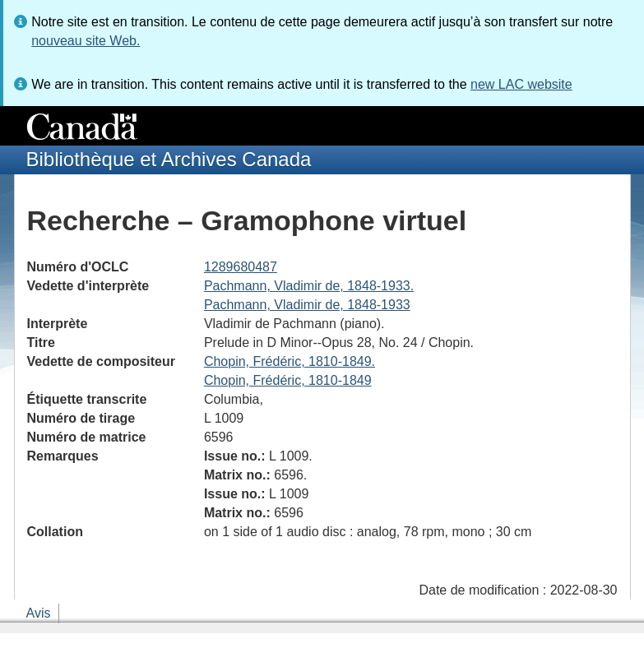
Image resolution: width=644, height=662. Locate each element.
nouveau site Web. (86, 41)
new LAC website (521, 84)
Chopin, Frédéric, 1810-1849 (288, 380)
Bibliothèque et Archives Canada (169, 159)
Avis (39, 613)
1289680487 (241, 267)
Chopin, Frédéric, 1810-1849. (290, 361)
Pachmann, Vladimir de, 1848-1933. (309, 286)
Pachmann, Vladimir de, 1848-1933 (307, 305)
